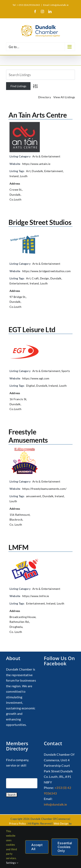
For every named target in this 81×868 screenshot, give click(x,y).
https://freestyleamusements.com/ (44, 489)
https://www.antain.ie (36, 164)
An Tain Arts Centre (38, 115)
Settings (12, 863)
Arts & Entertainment (46, 156)
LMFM (18, 547)
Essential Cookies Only (65, 847)
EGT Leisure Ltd (32, 329)
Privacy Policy (17, 824)
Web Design (61, 824)
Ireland (14, 176)
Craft (35, 278)
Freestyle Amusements (28, 436)
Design (44, 278)
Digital (31, 386)
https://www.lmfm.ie (36, 596)
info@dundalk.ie (55, 804)
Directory (45, 97)
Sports (66, 371)
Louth (24, 176)
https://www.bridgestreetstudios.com (46, 271)
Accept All (37, 847)
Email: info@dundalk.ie (56, 5)
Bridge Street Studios (40, 222)
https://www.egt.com (36, 378)
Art (28, 171)
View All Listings (64, 97)
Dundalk (37, 171)
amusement (34, 496)
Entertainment (54, 171)
